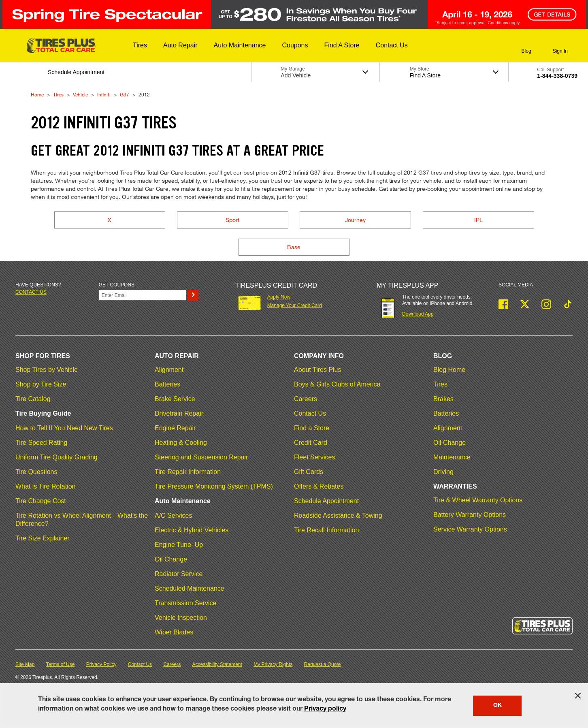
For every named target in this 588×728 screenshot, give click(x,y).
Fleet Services (314, 457)
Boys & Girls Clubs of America (337, 384)
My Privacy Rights (273, 664)
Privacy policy (325, 709)
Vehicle (80, 94)
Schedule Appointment (326, 501)
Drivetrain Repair (179, 413)
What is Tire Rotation (46, 486)
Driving (443, 472)
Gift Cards (309, 472)
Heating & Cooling (181, 443)
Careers (306, 399)
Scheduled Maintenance (190, 588)
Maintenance (452, 457)
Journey (355, 220)
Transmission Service (185, 603)
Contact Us (310, 413)
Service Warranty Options (470, 529)
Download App (418, 314)
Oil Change (171, 559)
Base (294, 247)
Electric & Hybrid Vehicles (192, 530)
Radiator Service (179, 574)
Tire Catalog (33, 399)
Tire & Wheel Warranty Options (478, 500)
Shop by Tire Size (41, 384)
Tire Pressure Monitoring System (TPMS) (214, 486)
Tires (58, 94)
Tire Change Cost (41, 501)
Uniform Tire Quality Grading (56, 457)
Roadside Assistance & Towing (338, 516)
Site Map (25, 664)
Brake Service (175, 399)
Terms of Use (61, 664)
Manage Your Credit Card (295, 305)
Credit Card (311, 443)
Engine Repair (175, 428)
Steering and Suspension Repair (201, 457)
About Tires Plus (318, 370)
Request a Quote (323, 664)
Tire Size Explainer (43, 538)
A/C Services (173, 516)
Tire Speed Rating (41, 443)
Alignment (169, 370)
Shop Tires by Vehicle (47, 370)
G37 (125, 94)
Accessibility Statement (217, 664)
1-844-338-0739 (557, 76)
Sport (232, 220)
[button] (140, 45)
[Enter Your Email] (143, 295)
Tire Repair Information (188, 472)
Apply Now (279, 297)
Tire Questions (36, 472)
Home (37, 94)
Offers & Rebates (319, 486)
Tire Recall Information (326, 530)
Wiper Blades (174, 632)
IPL (478, 220)
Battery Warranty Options (470, 515)
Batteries (167, 384)
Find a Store (312, 428)
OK (497, 706)
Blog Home (449, 370)
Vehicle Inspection (181, 618)
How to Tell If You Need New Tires (64, 428)
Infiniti (104, 94)
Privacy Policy (101, 664)
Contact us (31, 292)
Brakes (443, 399)
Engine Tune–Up (179, 545)
